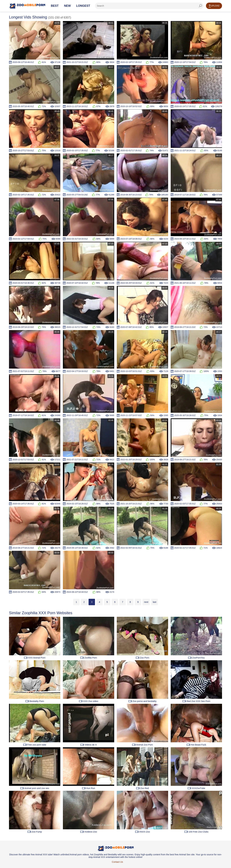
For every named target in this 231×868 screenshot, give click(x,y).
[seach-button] (200, 6)
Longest (83, 6)
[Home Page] (27, 6)
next (146, 602)
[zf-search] (149, 6)
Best (55, 6)
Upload (214, 6)
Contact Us (117, 862)
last (154, 602)
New (67, 6)
